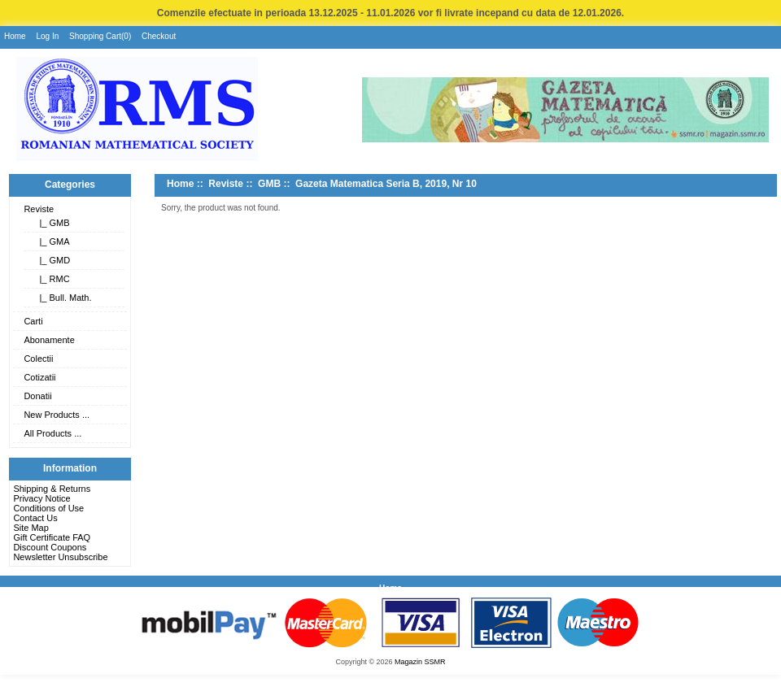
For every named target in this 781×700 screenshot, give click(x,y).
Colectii (38, 359)
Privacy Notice (41, 498)
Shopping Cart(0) (100, 36)
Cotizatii (39, 377)
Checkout (159, 36)
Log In (47, 36)
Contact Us (35, 518)
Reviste (39, 209)
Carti (33, 321)
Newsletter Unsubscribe (60, 557)
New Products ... (57, 415)
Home (15, 36)
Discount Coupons (50, 547)
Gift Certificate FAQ (52, 537)
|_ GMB (52, 223)
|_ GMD (52, 260)
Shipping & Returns (52, 489)
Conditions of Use (48, 508)
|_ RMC (52, 279)
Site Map (31, 528)
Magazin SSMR (420, 662)
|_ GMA (52, 241)
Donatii (37, 396)
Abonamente (49, 340)
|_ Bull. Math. (63, 298)
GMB (269, 184)
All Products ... (52, 433)
